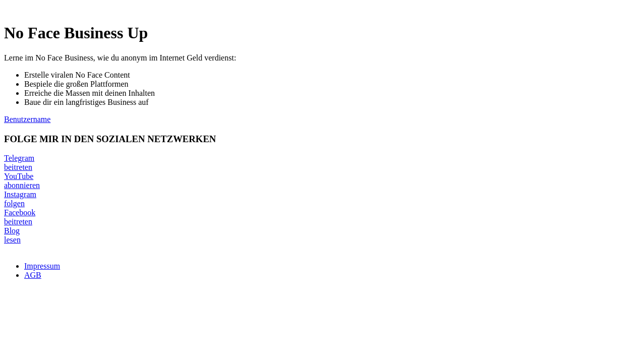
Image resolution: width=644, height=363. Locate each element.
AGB (33, 275)
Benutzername (27, 119)
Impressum (42, 266)
